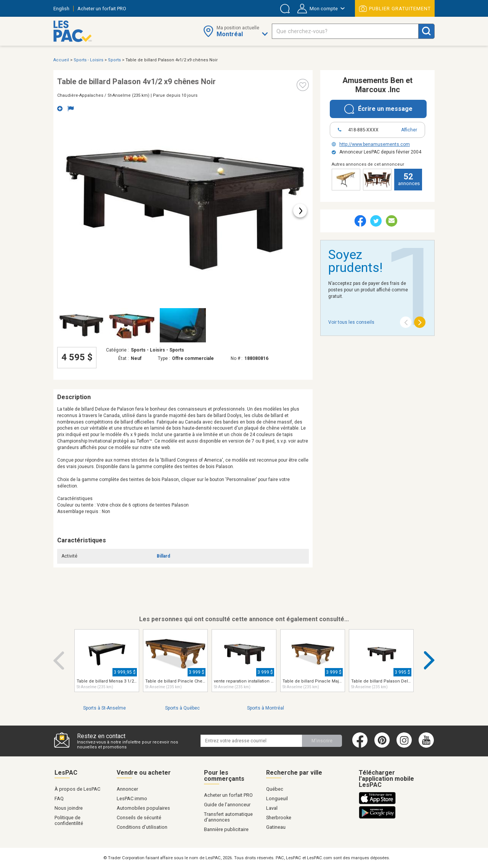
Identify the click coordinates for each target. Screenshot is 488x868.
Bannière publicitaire (226, 829)
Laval (272, 808)
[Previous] (406, 322)
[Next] (420, 322)
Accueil (61, 60)
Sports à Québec (182, 708)
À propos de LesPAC (77, 789)
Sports (114, 60)
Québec (275, 789)
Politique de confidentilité (69, 820)
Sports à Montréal (266, 708)
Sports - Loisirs (88, 60)
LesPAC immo (132, 798)
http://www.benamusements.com (371, 144)
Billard (163, 556)
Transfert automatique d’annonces (228, 817)
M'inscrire (322, 741)
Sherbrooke (279, 818)
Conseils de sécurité (139, 818)
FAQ (59, 798)
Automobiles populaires (143, 808)
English (61, 9)
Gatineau (276, 827)
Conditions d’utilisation (142, 827)
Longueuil (277, 798)
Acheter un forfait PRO (102, 9)
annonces (409, 179)
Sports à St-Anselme (104, 708)
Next (429, 660)
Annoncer (127, 789)
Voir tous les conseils (351, 322)
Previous (59, 660)
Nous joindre (69, 808)
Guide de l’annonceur (227, 805)
